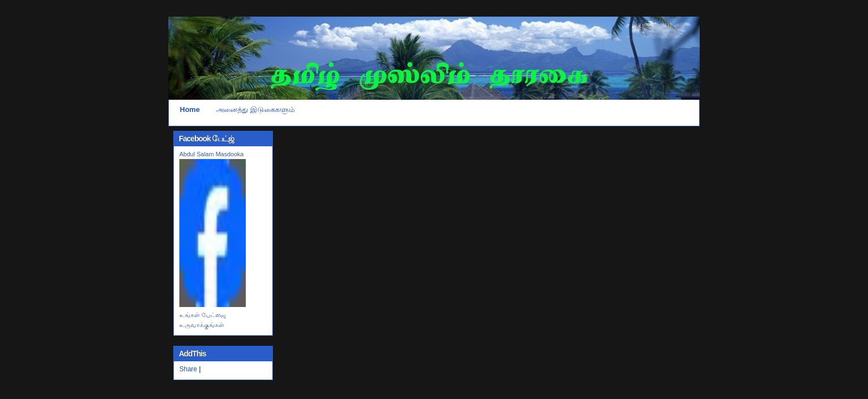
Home (190, 109)
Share (188, 369)
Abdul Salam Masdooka (211, 154)
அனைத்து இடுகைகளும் (255, 109)
